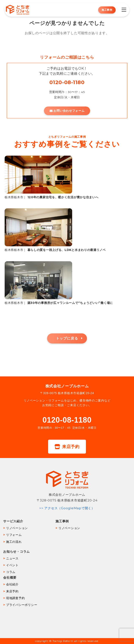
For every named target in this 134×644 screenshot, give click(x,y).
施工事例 (107, 10)
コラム (11, 572)
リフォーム (14, 535)
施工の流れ (14, 542)
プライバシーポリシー (22, 605)
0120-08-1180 (67, 82)
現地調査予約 (16, 598)
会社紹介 (12, 584)
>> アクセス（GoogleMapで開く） (67, 508)
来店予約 (67, 447)
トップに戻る (67, 338)
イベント (12, 565)
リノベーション (17, 528)
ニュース (12, 558)
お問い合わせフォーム (67, 111)
